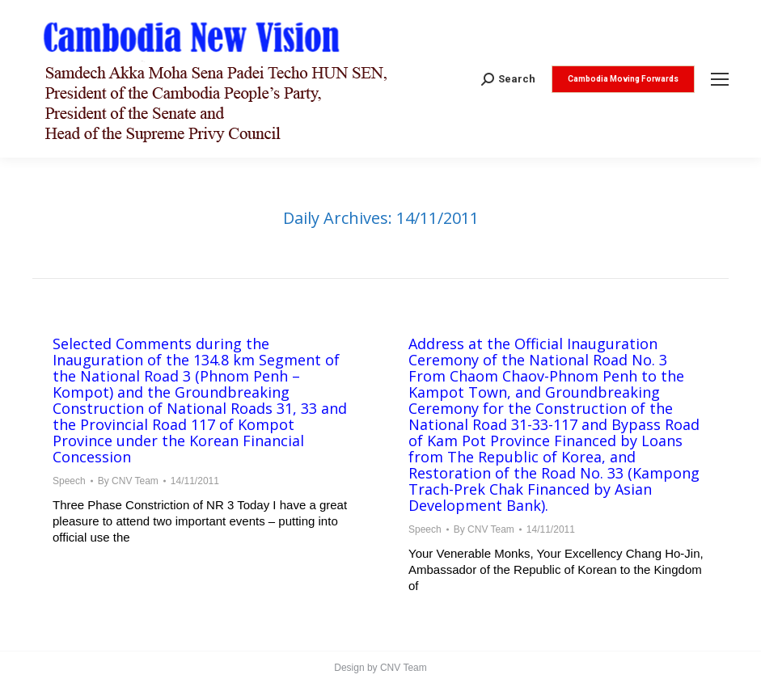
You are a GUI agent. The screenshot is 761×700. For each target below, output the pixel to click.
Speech (69, 481)
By (128, 481)
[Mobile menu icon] (720, 79)
